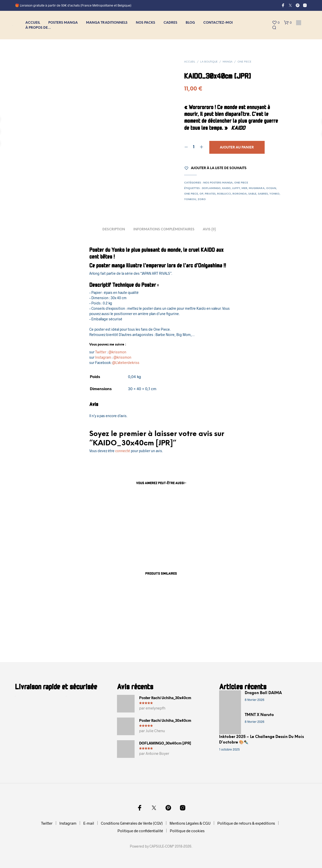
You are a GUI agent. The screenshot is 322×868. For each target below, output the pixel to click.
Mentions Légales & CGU (190, 823)
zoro (202, 199)
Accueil (33, 23)
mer (244, 188)
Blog (190, 23)
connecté (123, 451)
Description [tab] (114, 229)
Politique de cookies (187, 831)
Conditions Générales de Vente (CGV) (132, 823)
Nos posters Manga (218, 183)
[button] (276, 23)
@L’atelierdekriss (126, 363)
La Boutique (209, 62)
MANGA (228, 62)
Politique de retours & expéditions (246, 823)
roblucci (224, 194)
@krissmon (117, 352)
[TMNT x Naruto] (230, 723)
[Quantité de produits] (194, 147)
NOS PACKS (146, 23)
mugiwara (257, 188)
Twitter (101, 352)
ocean (271, 188)
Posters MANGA (63, 23)
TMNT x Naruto (259, 715)
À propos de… (38, 28)
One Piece (244, 62)
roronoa (240, 194)
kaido (226, 188)
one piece (191, 194)
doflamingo (211, 188)
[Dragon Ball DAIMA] (230, 701)
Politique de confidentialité (140, 831)
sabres (263, 194)
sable (252, 194)
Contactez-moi (218, 23)
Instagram (103, 357)
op (201, 194)
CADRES (170, 23)
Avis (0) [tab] (209, 229)
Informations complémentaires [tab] (164, 229)
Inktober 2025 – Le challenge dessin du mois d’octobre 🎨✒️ (261, 740)
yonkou (190, 199)
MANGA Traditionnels (107, 23)
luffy (236, 188)
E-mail (89, 823)
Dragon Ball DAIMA (263, 693)
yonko (274, 194)
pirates (210, 194)
